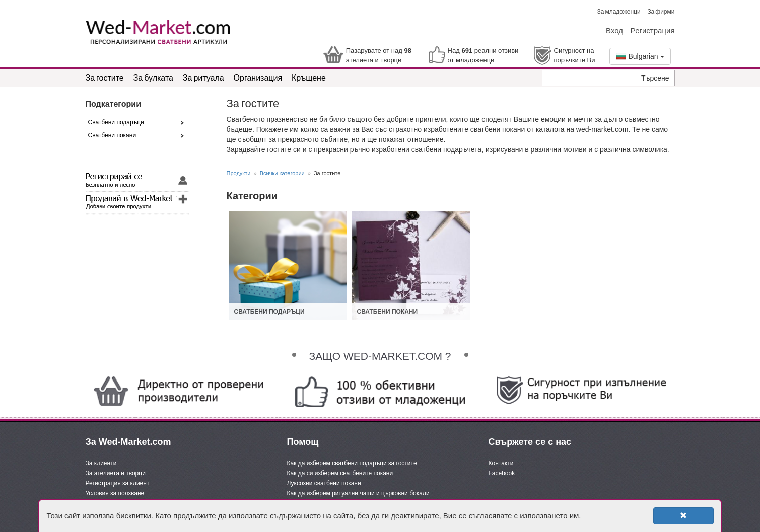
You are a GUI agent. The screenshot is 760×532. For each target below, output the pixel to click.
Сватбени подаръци (269, 312)
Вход (614, 30)
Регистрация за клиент (118, 483)
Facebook (502, 473)
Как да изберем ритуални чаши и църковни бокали (358, 493)
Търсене (655, 78)
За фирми (661, 11)
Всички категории (282, 173)
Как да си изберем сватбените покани (340, 473)
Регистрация (653, 30)
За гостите (105, 77)
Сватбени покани (388, 312)
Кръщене (309, 77)
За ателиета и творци (116, 473)
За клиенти (101, 463)
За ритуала (203, 77)
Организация (258, 77)
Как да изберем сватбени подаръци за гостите (352, 463)
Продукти (239, 173)
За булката (153, 77)
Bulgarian (640, 56)
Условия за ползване (115, 493)
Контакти (501, 463)
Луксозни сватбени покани (324, 483)
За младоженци (618, 11)
